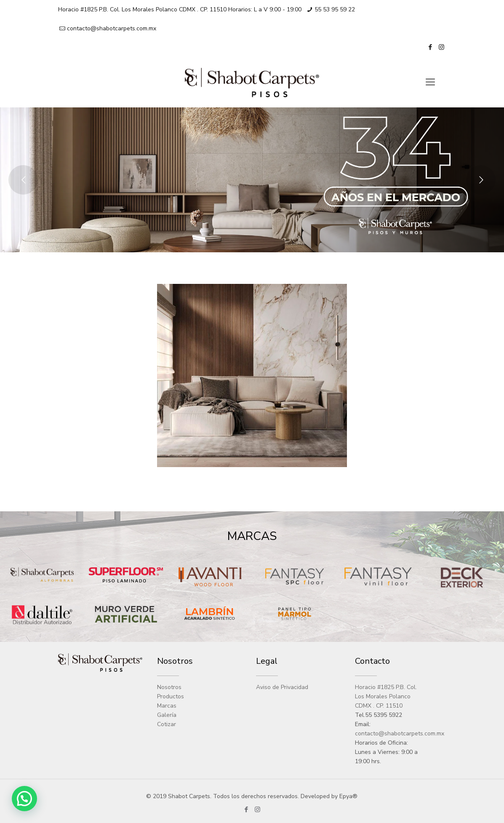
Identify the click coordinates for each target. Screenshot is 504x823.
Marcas (167, 706)
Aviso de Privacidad (282, 687)
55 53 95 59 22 (335, 9)
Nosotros (169, 687)
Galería (167, 715)
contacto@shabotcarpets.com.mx (112, 28)
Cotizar (167, 724)
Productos (171, 696)
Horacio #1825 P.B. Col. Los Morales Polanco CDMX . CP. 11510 (386, 696)
